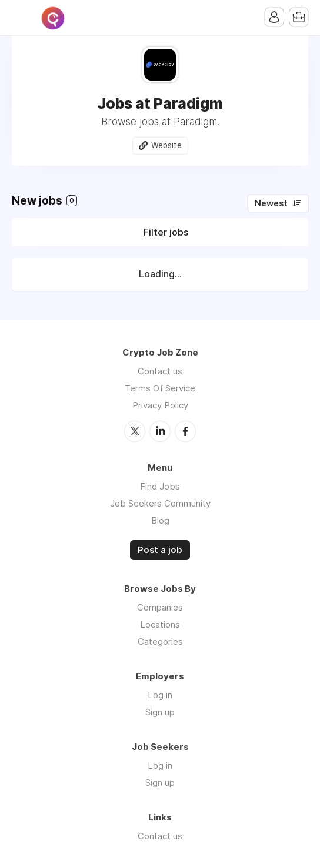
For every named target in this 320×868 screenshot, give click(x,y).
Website (166, 145)
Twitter (135, 431)
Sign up (160, 712)
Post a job (160, 550)
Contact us (160, 371)
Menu (21, 18)
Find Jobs (160, 486)
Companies (160, 607)
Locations (160, 624)
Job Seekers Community (160, 503)
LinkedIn (160, 431)
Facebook (185, 431)
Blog (160, 520)
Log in (160, 695)
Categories (160, 641)
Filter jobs (166, 232)
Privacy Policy (160, 405)
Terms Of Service (160, 388)
